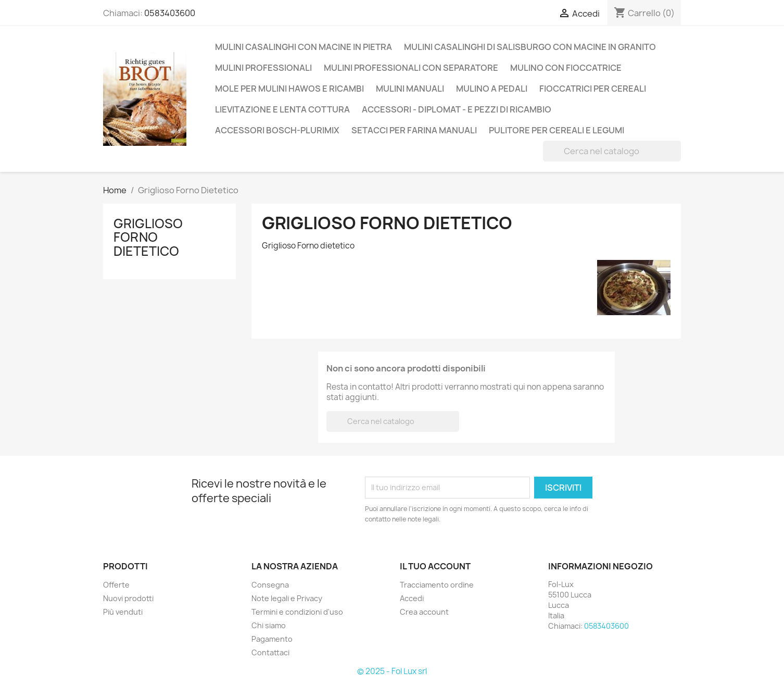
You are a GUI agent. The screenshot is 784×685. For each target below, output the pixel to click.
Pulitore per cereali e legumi (557, 130)
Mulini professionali (263, 68)
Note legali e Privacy (287, 598)
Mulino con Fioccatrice (566, 68)
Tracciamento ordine (437, 585)
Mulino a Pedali (492, 89)
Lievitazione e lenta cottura (282, 109)
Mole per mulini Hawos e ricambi (289, 89)
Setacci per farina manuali (414, 130)
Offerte (116, 585)
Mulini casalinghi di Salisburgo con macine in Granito (530, 47)
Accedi (412, 598)
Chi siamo (269, 625)
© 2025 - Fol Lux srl (392, 671)
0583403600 (170, 13)
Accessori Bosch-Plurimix (277, 130)
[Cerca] (612, 151)
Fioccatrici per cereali (593, 89)
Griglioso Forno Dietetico (148, 237)
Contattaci (270, 652)
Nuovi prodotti (128, 598)
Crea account (424, 612)
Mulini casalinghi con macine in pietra (304, 47)
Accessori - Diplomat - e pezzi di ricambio (457, 109)
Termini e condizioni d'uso (297, 612)
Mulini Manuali (410, 89)
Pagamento (272, 639)
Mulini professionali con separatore (411, 68)
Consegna (270, 585)
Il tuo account (435, 566)
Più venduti (123, 612)
